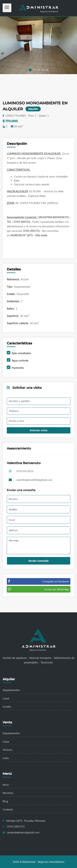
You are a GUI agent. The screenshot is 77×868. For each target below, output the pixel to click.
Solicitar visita (39, 430)
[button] (30, 70)
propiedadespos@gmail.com (23, 832)
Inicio (6, 785)
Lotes (6, 758)
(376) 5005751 (16, 826)
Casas (6, 698)
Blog (5, 801)
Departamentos (11, 690)
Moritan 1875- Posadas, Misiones (26, 821)
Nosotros (8, 793)
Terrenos (8, 750)
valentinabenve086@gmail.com (34, 480)
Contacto (8, 809)
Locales (7, 707)
